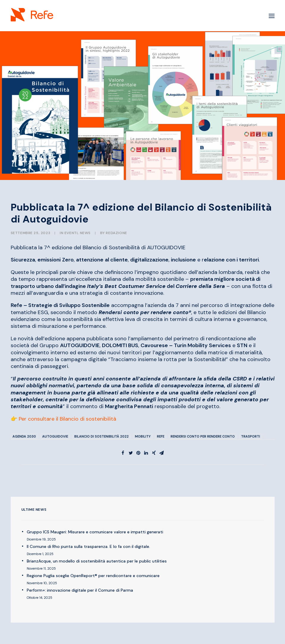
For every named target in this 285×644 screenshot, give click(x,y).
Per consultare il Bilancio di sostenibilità (67, 419)
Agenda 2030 (24, 436)
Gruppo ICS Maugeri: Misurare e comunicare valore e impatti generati (95, 532)
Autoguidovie (55, 436)
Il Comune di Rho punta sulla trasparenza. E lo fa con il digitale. (88, 546)
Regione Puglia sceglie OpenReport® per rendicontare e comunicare (93, 576)
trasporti (251, 436)
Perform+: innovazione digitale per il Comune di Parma (80, 590)
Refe (161, 436)
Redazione (116, 233)
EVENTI (71, 233)
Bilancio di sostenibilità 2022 (101, 436)
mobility (143, 436)
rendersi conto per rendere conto (203, 436)
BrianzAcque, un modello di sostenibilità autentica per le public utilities (97, 561)
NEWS (85, 233)
